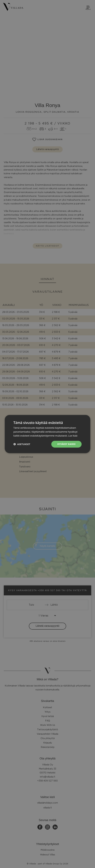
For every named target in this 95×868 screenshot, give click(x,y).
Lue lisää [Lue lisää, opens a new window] (73, 435)
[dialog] (47, 434)
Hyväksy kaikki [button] (66, 444)
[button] (22, 444)
